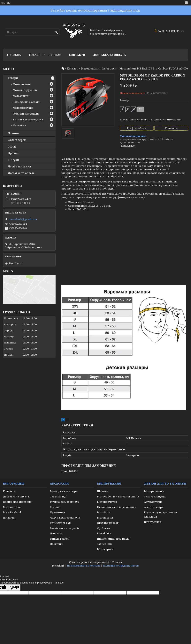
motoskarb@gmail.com (23, 219)
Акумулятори (153, 502)
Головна (14, 55)
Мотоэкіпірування (25, 90)
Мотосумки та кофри (64, 491)
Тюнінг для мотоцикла (28, 119)
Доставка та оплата (109, 55)
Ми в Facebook (12, 512)
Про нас (55, 55)
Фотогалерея (17, 140)
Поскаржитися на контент (84, 566)
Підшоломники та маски (114, 539)
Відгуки (13, 160)
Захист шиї (104, 544)
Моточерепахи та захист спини (118, 496)
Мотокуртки (105, 549)
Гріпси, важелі (60, 539)
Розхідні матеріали (26, 114)
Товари (35, 55)
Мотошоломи (90, 68)
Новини (13, 133)
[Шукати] (56, 32)
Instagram (9, 518)
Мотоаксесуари (23, 108)
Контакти (77, 55)
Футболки (103, 528)
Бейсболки (104, 533)
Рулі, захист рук (60, 523)
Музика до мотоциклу (64, 502)
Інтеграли (109, 68)
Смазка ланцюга (155, 496)
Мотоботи (104, 512)
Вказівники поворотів (65, 528)
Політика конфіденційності (121, 566)
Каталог (72, 68)
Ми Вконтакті (12, 507)
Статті (12, 147)
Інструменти (153, 522)
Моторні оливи (154, 491)
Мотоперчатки (107, 502)
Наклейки (19, 125)
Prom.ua (117, 562)
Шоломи (103, 491)
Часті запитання (19, 166)
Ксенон (55, 507)
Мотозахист (21, 96)
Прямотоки (57, 512)
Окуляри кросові (108, 523)
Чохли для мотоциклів (65, 518)
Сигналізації (58, 496)
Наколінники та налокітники (117, 507)
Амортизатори (154, 507)
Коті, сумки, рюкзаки (27, 102)
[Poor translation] (14, 588)
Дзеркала (56, 533)
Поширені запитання (17, 502)
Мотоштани (105, 518)
